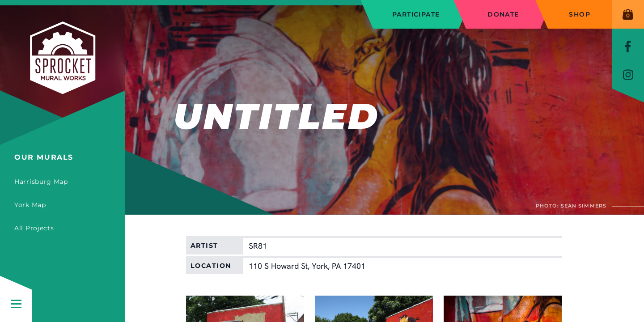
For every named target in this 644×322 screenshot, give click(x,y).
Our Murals (44, 157)
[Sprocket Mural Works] (63, 76)
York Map (30, 205)
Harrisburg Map (41, 182)
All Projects (34, 228)
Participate (416, 14)
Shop (580, 14)
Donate (503, 14)
